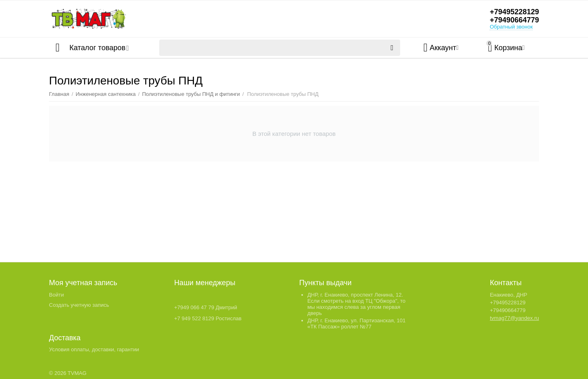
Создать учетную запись (79, 305)
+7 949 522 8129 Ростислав (208, 318)
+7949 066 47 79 (194, 307)
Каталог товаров (97, 48)
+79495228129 (514, 12)
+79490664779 (514, 20)
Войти (56, 295)
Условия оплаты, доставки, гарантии (94, 349)
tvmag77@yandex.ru (514, 318)
